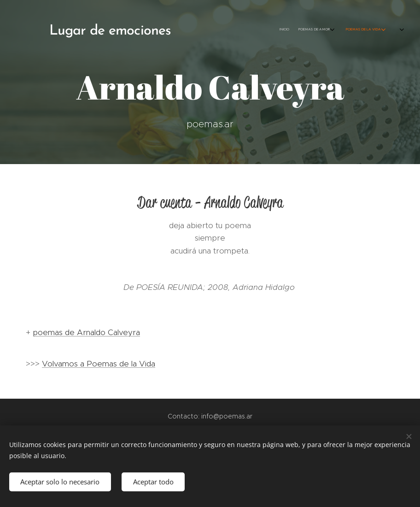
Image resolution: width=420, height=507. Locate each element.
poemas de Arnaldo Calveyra (86, 332)
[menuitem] (306, 30)
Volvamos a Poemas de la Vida (99, 364)
